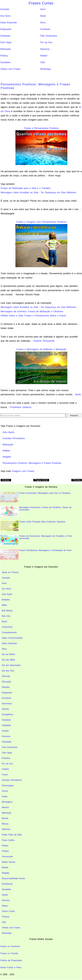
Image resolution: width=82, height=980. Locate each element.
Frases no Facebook (10, 946)
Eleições (6, 687)
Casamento (7, 627)
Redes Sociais (9, 862)
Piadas (5, 846)
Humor (5, 791)
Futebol (5, 769)
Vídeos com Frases (10, 69)
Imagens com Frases (23, 471)
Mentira (5, 807)
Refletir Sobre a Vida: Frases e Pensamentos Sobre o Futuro (33, 316)
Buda (78, 394)
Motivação (5, 49)
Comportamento (9, 632)
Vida (42, 62)
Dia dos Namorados (11, 665)
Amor (43, 9)
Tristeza (5, 917)
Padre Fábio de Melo (12, 835)
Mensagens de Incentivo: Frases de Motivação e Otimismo (32, 311)
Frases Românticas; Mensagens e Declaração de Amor (36, 554)
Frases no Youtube (9, 953)
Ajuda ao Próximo (10, 572)
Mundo (5, 818)
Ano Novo (5, 16)
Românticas (7, 884)
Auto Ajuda (7, 594)
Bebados (6, 600)
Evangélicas (7, 714)
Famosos (6, 736)
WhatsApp (45, 69)
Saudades (5, 62)
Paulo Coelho (8, 840)
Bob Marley (7, 611)
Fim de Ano (46, 42)
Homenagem (8, 785)
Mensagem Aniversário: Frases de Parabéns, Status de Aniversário (36, 511)
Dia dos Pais (8, 671)
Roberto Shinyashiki (44, 341)
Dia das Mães (8, 660)
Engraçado (6, 29)
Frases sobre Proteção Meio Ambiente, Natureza (33, 526)
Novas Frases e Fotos (11, 967)
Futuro (5, 775)
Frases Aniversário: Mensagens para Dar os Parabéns (35, 497)
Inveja (5, 796)
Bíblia (4, 605)
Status (5, 906)
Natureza (45, 49)
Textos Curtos (8, 911)
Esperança (7, 704)
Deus (43, 23)
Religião (6, 873)
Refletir (44, 56)
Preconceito (7, 857)
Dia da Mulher (9, 654)
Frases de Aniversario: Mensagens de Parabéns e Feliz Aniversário (36, 540)
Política (4, 56)
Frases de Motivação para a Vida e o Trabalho (26, 188)
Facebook (45, 29)
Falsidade (5, 36)
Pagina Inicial (41, 480)
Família (5, 731)
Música (5, 824)
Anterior (6, 480)
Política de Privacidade (11, 960)
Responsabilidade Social (13, 878)
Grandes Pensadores (12, 780)
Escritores (6, 698)
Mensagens (7, 802)
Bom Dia (6, 616)
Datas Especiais (9, 23)
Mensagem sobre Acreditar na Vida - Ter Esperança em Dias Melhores (38, 192)
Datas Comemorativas (12, 638)
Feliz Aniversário (49, 36)
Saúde (5, 895)
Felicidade (7, 742)
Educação (6, 682)
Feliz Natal (6, 42)
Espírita (5, 709)
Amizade (5, 9)
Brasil (43, 16)
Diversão (6, 676)
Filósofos (6, 758)
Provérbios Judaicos (21, 407)
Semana (6, 900)
